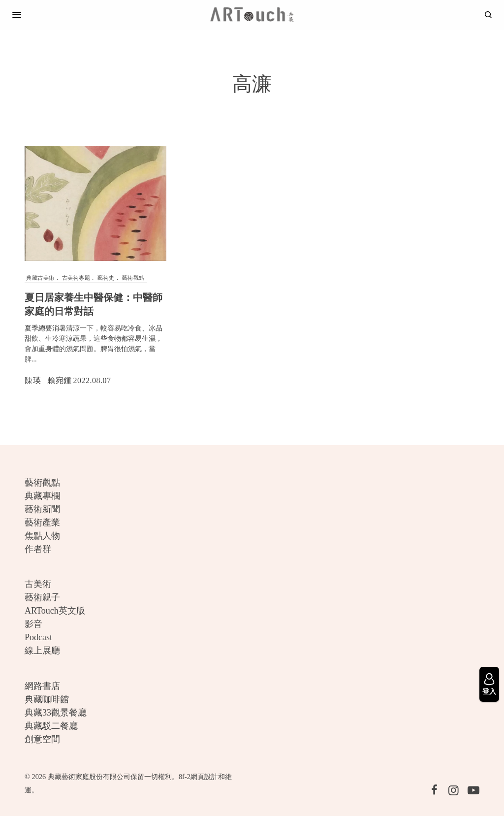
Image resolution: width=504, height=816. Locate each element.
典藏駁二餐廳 (51, 726)
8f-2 (185, 777)
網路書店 (42, 686)
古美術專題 (76, 278)
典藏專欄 (42, 496)
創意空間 (42, 739)
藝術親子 (42, 597)
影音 (33, 624)
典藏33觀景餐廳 (56, 713)
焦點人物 (42, 536)
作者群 (38, 549)
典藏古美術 (40, 278)
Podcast (38, 637)
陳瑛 (33, 380)
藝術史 (106, 278)
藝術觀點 (133, 278)
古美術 (38, 584)
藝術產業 (42, 522)
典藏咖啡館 (47, 699)
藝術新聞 (42, 509)
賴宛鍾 (60, 380)
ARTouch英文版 (55, 611)
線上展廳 (42, 651)
